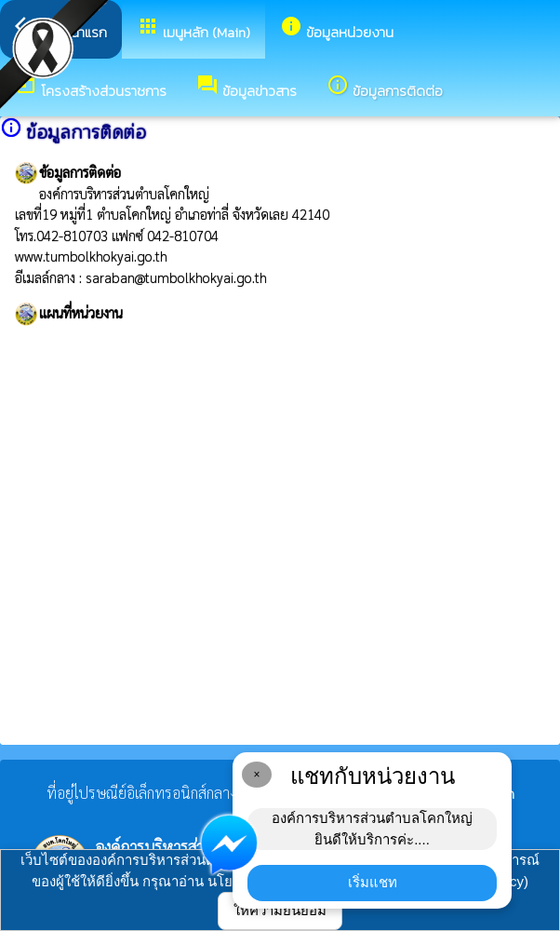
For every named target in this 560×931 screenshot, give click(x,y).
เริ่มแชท (373, 882)
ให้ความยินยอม (280, 910)
